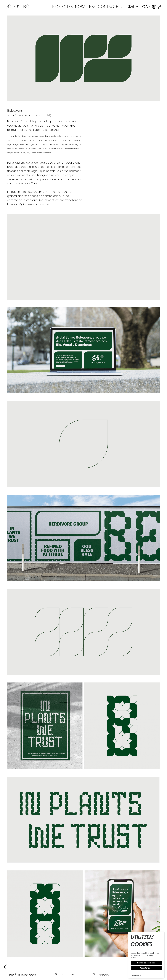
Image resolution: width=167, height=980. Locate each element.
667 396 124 (64, 975)
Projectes (62, 7)
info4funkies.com (22, 975)
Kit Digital (130, 7)
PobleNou (101, 975)
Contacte (108, 7)
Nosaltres (85, 7)
